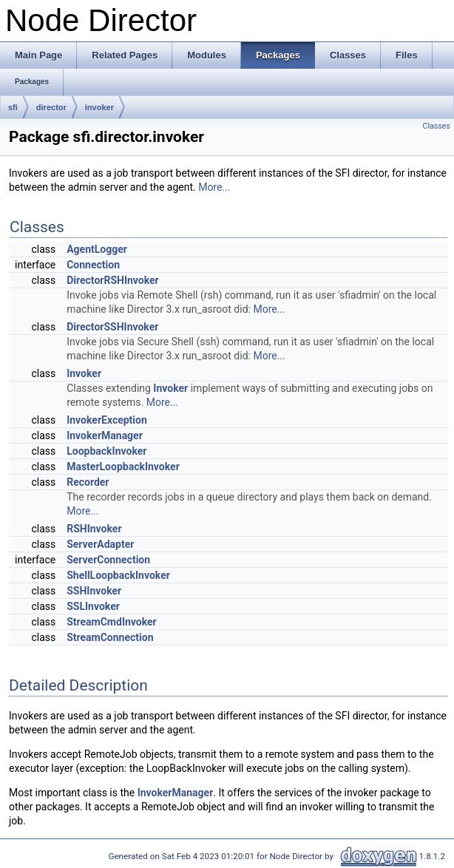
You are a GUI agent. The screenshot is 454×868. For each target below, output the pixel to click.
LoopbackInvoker (106, 451)
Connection (93, 265)
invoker (99, 107)
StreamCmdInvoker (112, 622)
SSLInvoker (93, 606)
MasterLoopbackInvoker (123, 467)
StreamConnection (110, 637)
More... (214, 187)
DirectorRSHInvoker (113, 280)
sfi (13, 107)
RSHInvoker (94, 529)
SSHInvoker (94, 591)
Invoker (84, 373)
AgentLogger (97, 249)
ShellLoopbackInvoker (118, 575)
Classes (437, 126)
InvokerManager (105, 435)
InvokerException (107, 420)
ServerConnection (108, 560)
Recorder (88, 482)
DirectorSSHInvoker (112, 327)
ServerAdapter (100, 544)
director (51, 107)
